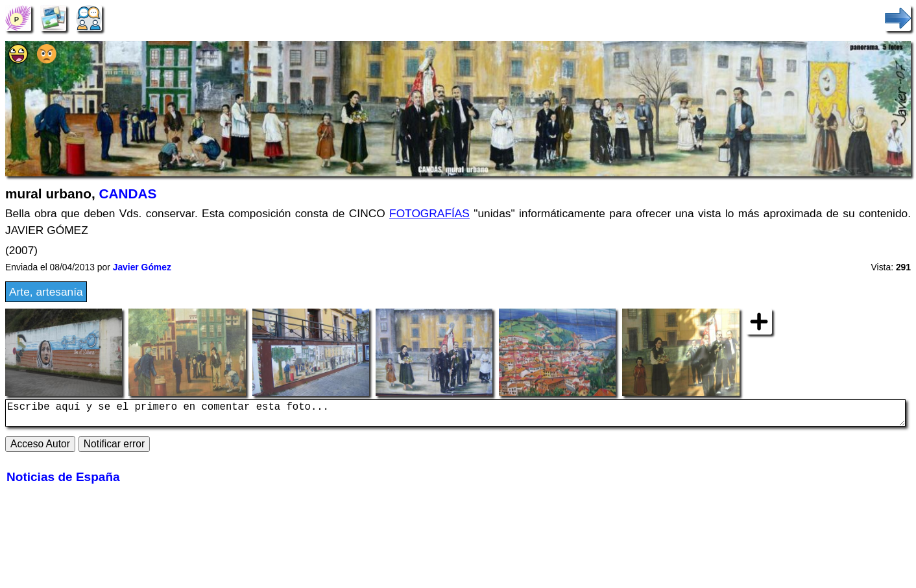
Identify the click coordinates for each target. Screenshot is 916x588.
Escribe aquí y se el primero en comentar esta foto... (455, 416)
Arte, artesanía (46, 292)
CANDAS (127, 194)
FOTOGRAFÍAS (429, 213)
